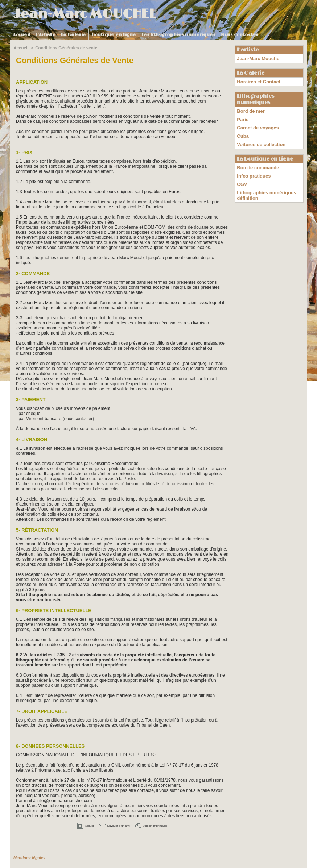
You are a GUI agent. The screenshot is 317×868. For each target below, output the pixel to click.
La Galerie (73, 35)
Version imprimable (159, 825)
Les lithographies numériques (178, 35)
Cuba (242, 130)
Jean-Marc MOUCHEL (85, 14)
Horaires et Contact (257, 80)
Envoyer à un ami (111, 825)
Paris (242, 116)
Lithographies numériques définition (264, 184)
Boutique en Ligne (114, 35)
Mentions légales (28, 857)
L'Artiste (46, 35)
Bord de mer (250, 108)
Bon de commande (256, 159)
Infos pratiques (252, 167)
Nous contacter (240, 35)
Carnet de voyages (256, 123)
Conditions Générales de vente (64, 47)
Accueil (21, 35)
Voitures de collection (259, 137)
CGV (242, 174)
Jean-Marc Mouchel (257, 58)
